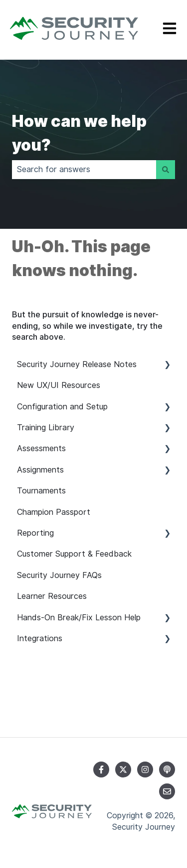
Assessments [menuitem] (41, 448)
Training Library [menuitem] (46, 428)
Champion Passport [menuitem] (54, 512)
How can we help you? (79, 133)
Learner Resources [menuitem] (52, 596)
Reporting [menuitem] (35, 533)
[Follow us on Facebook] (101, 770)
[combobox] (84, 170)
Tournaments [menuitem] (41, 491)
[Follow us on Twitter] (123, 770)
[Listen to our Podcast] (167, 770)
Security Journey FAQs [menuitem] (59, 575)
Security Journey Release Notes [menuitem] (77, 364)
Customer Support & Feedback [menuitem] (74, 554)
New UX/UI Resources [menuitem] (59, 385)
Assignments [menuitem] (40, 470)
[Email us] (167, 791)
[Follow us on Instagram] (145, 770)
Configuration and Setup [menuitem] (62, 407)
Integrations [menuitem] (40, 638)
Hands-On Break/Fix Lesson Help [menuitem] (79, 618)
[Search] (166, 170)
